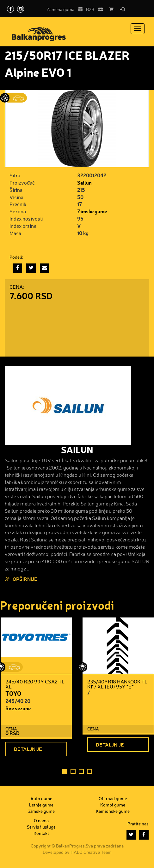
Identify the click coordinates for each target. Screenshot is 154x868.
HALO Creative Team (91, 852)
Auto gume (41, 798)
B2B (94, 9)
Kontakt (41, 833)
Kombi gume (113, 805)
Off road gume (113, 798)
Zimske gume (92, 211)
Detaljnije (28, 749)
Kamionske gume (113, 811)
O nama (41, 821)
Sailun (84, 183)
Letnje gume (41, 805)
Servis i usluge (41, 827)
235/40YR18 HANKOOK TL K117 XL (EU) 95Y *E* (117, 684)
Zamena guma (65, 9)
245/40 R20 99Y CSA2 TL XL (35, 684)
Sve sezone (18, 708)
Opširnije (25, 579)
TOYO (13, 693)
